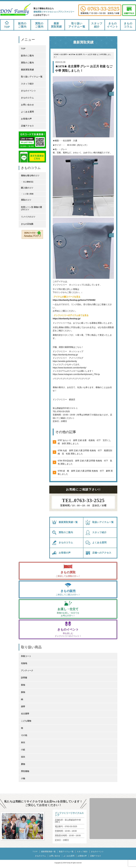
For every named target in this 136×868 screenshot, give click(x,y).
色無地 (24, 663)
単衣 (23, 743)
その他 (24, 735)
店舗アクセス (27, 126)
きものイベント (113, 25)
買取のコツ (26, 200)
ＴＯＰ (35, 852)
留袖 (23, 685)
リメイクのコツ (28, 217)
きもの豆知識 (27, 224)
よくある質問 (96, 543)
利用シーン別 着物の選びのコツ (31, 208)
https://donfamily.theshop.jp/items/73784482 (74, 300)
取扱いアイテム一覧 (99, 522)
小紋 (23, 750)
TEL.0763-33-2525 (83, 501)
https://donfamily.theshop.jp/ (67, 319)
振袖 (23, 692)
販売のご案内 (22, 25)
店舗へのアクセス (98, 553)
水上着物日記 (28, 182)
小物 (23, 779)
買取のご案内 (39, 25)
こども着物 (26, 721)
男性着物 (25, 771)
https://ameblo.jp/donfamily (65, 361)
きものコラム (128, 25)
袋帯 (23, 707)
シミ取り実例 (28, 194)
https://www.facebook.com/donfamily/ (69, 368)
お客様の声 (61, 553)
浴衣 (23, 757)
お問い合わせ (27, 105)
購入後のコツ (27, 188)
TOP (7, 24)
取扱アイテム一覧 (66, 852)
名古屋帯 (25, 714)
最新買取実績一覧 (65, 522)
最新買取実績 (56, 25)
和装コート (26, 656)
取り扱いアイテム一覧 (77, 25)
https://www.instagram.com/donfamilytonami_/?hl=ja (76, 374)
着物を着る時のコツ (30, 176)
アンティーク (27, 671)
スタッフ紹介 (97, 25)
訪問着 (24, 678)
